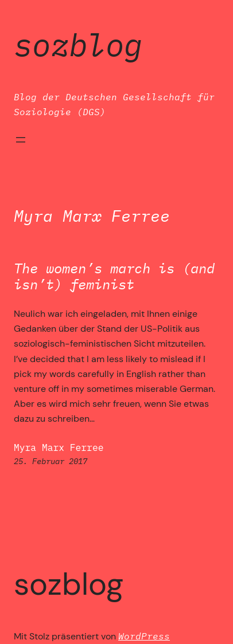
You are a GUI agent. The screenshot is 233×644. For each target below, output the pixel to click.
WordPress (144, 636)
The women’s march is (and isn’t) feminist (114, 277)
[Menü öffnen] (21, 140)
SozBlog (78, 44)
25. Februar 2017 (51, 461)
